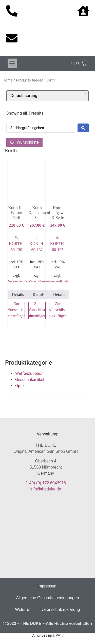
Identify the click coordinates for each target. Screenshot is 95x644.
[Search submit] (83, 128)
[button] (12, 63)
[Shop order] (48, 96)
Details (18, 294)
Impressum (48, 586)
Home (8, 80)
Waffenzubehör (29, 373)
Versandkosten (18, 281)
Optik (20, 386)
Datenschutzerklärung (60, 609)
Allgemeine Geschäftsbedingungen (47, 598)
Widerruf (23, 609)
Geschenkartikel (30, 380)
